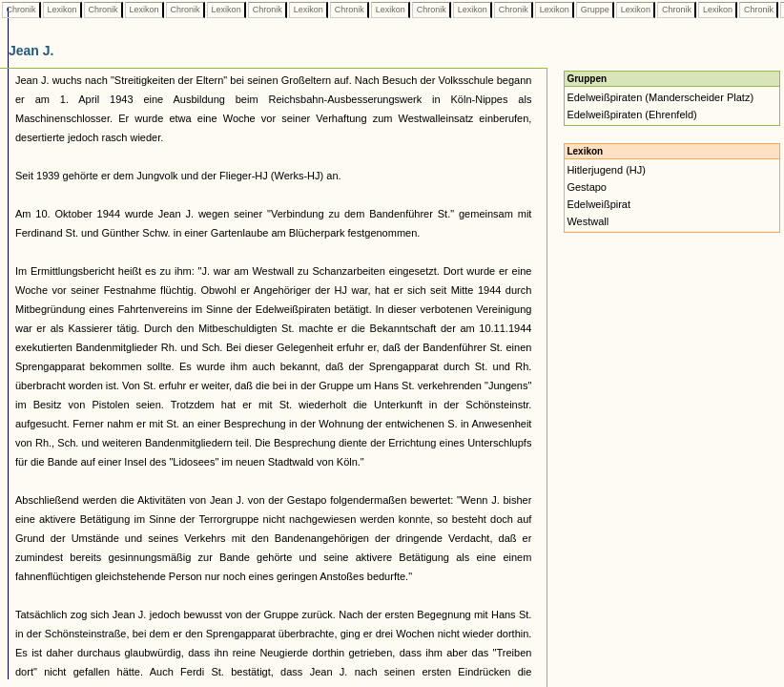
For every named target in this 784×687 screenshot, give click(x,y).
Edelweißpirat (598, 204)
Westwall (588, 221)
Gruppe (595, 10)
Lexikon (62, 10)
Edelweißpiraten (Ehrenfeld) (631, 114)
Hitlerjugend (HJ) (606, 170)
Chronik (21, 10)
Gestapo (587, 187)
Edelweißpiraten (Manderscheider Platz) (660, 97)
